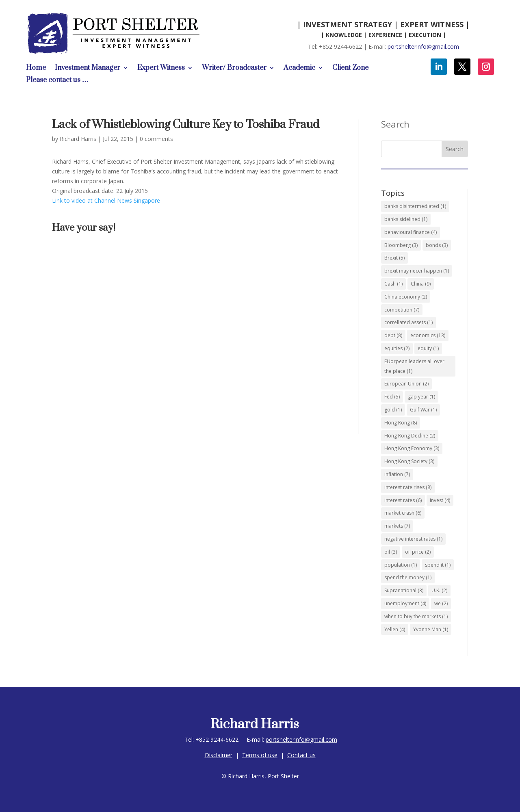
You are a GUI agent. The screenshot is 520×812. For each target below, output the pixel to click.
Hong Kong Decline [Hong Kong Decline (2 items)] (410, 436)
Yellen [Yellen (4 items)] (395, 629)
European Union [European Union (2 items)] (406, 384)
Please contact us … (57, 81)
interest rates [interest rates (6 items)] (403, 500)
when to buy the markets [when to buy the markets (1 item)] (416, 616)
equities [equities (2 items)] (397, 348)
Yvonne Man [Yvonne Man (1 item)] (431, 629)
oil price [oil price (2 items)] (418, 552)
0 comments (156, 139)
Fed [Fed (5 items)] (392, 397)
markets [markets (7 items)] (397, 526)
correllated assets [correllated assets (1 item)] (408, 322)
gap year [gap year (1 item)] (421, 397)
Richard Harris (78, 139)
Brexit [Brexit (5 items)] (394, 258)
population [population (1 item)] (401, 565)
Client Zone (350, 69)
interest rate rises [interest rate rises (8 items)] (408, 487)
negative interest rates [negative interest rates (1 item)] (413, 539)
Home (36, 69)
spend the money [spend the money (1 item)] (408, 577)
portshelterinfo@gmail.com (423, 47)
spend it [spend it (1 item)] (438, 565)
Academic (299, 69)
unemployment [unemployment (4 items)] (405, 603)
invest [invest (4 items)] (440, 500)
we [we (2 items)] (441, 603)
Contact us (301, 755)
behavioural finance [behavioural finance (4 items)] (411, 232)
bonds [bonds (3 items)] (437, 245)
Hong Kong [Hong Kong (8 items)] (401, 423)
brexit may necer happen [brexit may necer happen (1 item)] (417, 271)
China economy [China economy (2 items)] (406, 297)
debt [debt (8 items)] (393, 335)
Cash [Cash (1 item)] (393, 284)
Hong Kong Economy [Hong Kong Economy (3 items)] (412, 448)
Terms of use (260, 755)
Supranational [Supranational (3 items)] (404, 590)
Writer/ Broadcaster (234, 69)
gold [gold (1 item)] (393, 410)
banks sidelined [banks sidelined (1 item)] (406, 219)
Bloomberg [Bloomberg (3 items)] (401, 245)
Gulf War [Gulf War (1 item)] (423, 410)
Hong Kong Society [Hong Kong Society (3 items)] (409, 461)
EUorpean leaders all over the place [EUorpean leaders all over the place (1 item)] (414, 366)
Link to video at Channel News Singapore (106, 200)
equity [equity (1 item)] (428, 348)
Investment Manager (88, 69)
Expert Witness (161, 69)
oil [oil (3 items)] (391, 552)
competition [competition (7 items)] (402, 310)
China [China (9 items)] (421, 284)
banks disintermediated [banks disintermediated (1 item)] (415, 206)
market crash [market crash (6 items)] (403, 513)
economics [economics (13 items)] (428, 335)
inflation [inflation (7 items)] (397, 474)
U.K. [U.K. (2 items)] (439, 590)
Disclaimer (219, 755)
